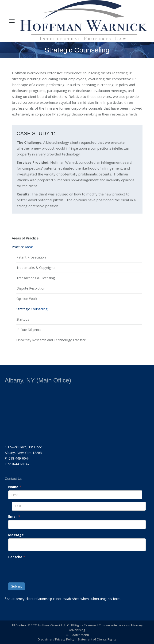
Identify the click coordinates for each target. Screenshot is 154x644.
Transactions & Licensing (36, 278)
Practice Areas (23, 247)
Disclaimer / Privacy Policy (56, 639)
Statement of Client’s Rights (97, 639)
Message (16, 535)
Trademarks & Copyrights (36, 268)
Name (15, 487)
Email (14, 516)
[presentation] (44, 570)
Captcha (17, 557)
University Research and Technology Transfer (51, 340)
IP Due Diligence (29, 330)
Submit (17, 586)
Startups (23, 319)
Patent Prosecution (31, 257)
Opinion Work (27, 299)
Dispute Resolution (31, 288)
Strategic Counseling (32, 309)
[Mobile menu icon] (12, 21)
